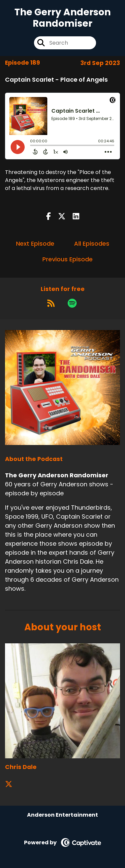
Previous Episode (67, 259)
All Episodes (92, 243)
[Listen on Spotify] (72, 303)
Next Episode (35, 243)
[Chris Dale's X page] (13, 784)
